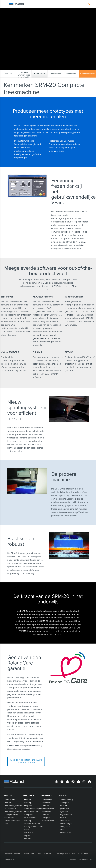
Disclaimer (49, 854)
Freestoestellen (31, 812)
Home (4, 10)
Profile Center (65, 832)
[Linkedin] (89, 782)
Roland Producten (14, 10)
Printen (8, 795)
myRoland (64, 812)
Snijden (27, 800)
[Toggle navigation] (5, 4)
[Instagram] (67, 782)
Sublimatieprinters (12, 820)
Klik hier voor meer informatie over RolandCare (26, 761)
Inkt (6, 823)
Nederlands (9, 860)
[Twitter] (78, 782)
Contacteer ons (85, 854)
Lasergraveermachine (33, 826)
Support (63, 795)
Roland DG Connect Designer (46, 814)
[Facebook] (62, 782)
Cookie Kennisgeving (32, 854)
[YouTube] (84, 782)
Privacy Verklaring (12, 854)
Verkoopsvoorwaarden (66, 854)
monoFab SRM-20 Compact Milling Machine (64, 10)
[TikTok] (73, 782)
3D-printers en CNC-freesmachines (35, 10)
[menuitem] (89, 4)
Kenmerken (10, 12)
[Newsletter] (56, 782)
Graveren (29, 795)
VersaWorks (47, 800)
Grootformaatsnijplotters (35, 809)
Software (46, 795)
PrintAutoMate (48, 809)
